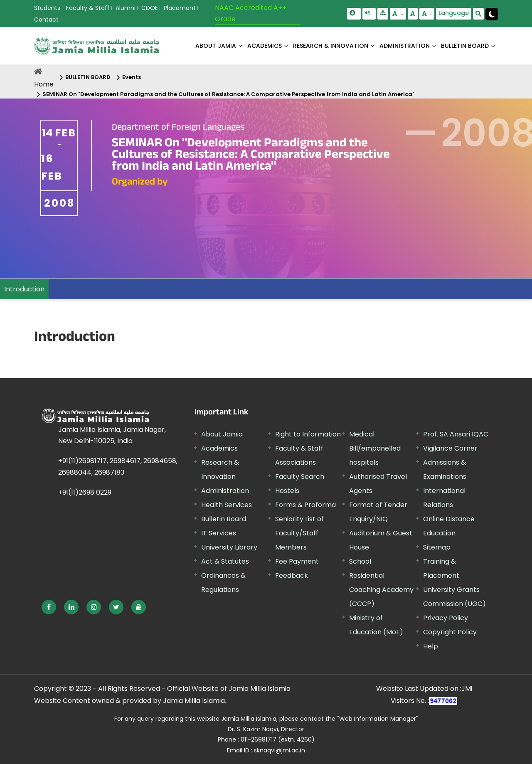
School (360, 561)
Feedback (292, 575)
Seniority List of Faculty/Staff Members (299, 533)
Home (44, 84)
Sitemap (437, 547)
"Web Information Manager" (378, 719)
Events (132, 77)
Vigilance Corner (450, 448)
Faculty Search (300, 477)
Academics (219, 448)
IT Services (219, 533)
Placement (180, 8)
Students (47, 8)
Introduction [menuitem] (24, 289)
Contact (46, 20)
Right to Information (308, 434)
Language (454, 13)
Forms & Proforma (305, 505)
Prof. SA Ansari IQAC (456, 434)
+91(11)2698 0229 (85, 492)
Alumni (126, 8)
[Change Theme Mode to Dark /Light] (492, 14)
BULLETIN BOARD (465, 46)
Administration (225, 491)
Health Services (227, 505)
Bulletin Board (224, 519)
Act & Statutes (225, 561)
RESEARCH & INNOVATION (331, 46)
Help (431, 646)
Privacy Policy (446, 618)
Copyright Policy (450, 632)
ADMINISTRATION (405, 46)
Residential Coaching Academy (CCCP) (381, 590)
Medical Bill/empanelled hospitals (375, 448)
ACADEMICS (265, 46)
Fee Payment (297, 561)
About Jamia (216, 46)
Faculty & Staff (88, 8)
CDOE (150, 8)
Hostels (287, 491)
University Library (229, 547)
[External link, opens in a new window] (49, 607)
